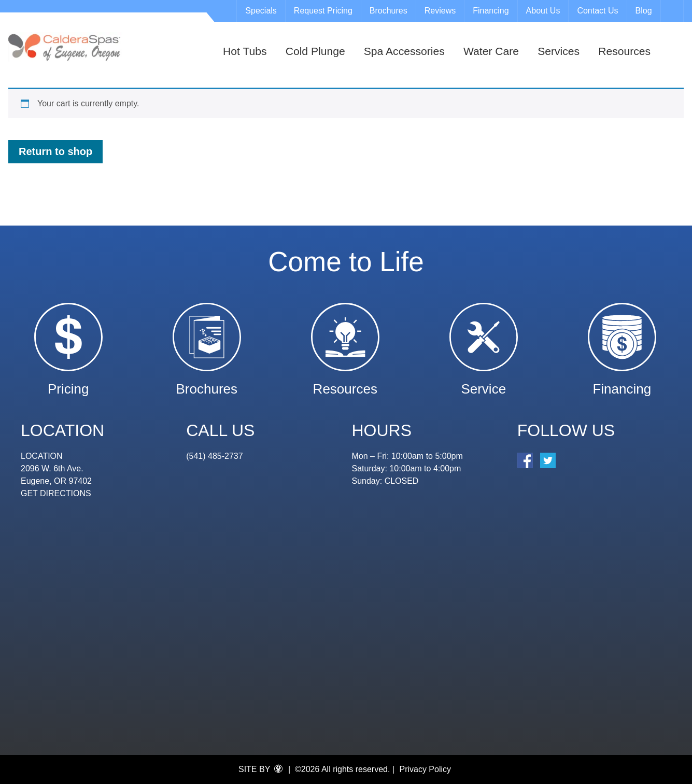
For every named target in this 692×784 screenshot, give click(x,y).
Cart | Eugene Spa (65, 47)
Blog (644, 11)
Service (483, 384)
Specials (261, 11)
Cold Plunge (315, 51)
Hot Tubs (245, 51)
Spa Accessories (404, 51)
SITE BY (261, 769)
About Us (543, 11)
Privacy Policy (425, 769)
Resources (624, 51)
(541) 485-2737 (214, 456)
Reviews (440, 11)
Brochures (389, 11)
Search (673, 11)
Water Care (491, 51)
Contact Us (597, 11)
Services (559, 51)
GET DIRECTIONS (56, 493)
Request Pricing (323, 11)
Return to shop (55, 151)
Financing (491, 11)
